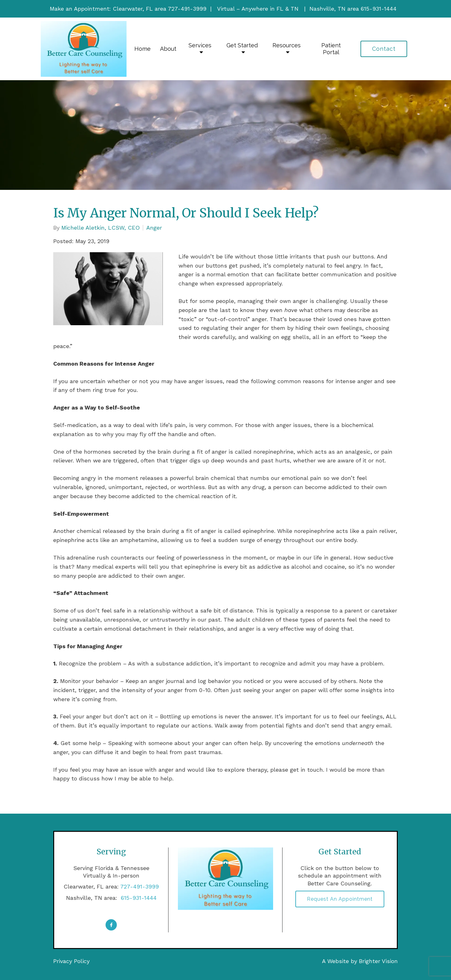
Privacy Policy (71, 961)
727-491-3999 (140, 886)
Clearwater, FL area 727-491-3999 (160, 9)
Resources (287, 45)
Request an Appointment (340, 899)
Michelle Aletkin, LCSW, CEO (101, 228)
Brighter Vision (378, 961)
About (168, 49)
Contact (384, 49)
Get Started (242, 45)
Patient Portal (331, 49)
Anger (154, 228)
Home (143, 49)
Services (200, 45)
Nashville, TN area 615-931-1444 (353, 9)
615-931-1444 (138, 898)
